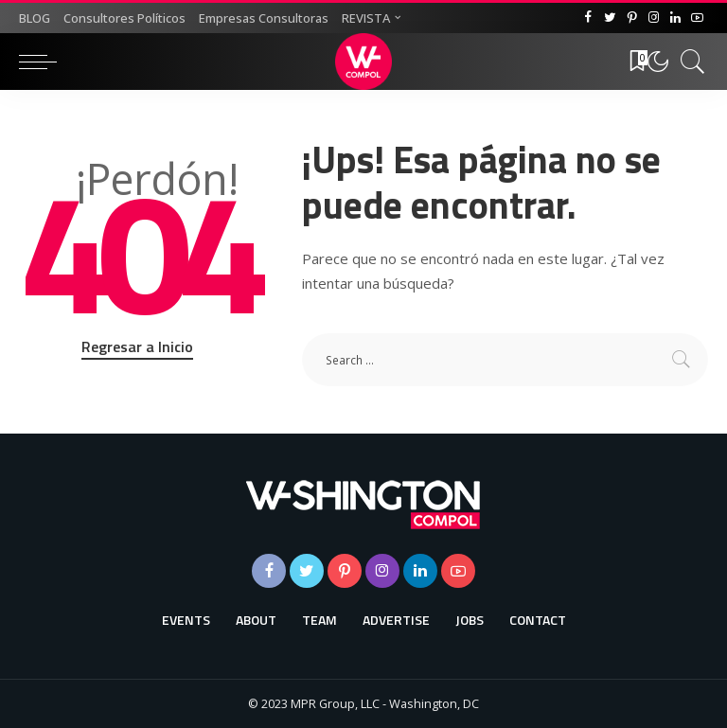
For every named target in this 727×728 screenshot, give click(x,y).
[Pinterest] (632, 18)
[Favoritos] (632, 62)
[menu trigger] (43, 62)
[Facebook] (588, 18)
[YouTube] (697, 18)
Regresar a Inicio (137, 346)
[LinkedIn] (675, 18)
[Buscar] (688, 62)
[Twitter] (610, 18)
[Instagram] (654, 18)
